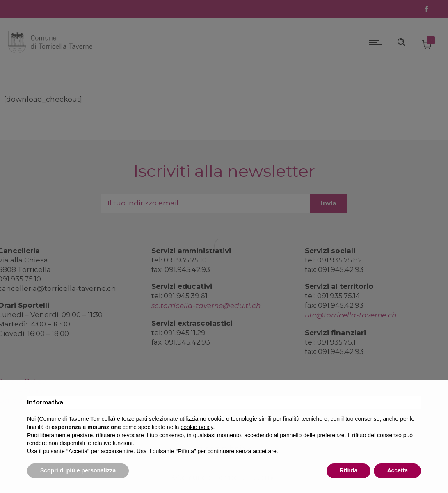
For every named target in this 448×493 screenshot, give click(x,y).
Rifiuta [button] (349, 470)
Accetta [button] (397, 470)
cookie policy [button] (197, 427)
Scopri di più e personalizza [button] (78, 470)
